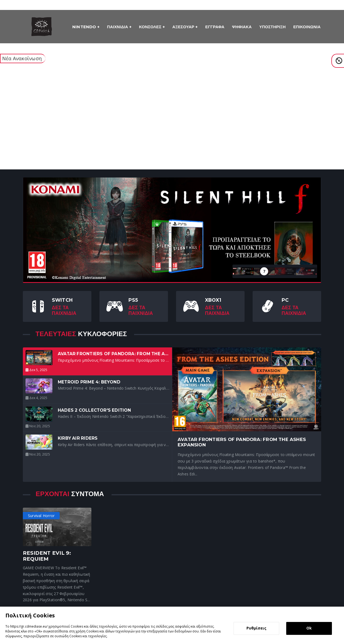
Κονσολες (151, 27)
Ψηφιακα (242, 27)
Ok (309, 628)
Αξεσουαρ (184, 27)
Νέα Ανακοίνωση (22, 58)
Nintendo (85, 27)
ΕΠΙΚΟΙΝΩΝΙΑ (307, 27)
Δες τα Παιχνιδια (64, 310)
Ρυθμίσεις (256, 628)
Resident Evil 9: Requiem (47, 556)
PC (285, 300)
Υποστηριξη (273, 27)
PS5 (133, 300)
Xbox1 (213, 300)
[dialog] (172, 625)
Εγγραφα (215, 27)
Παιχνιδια (118, 27)
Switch (62, 300)
